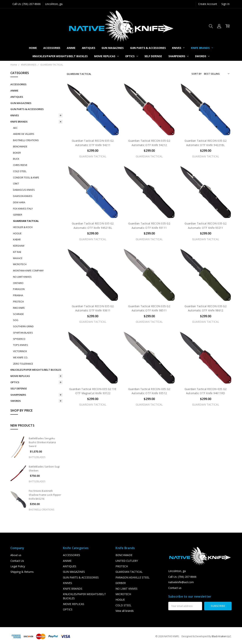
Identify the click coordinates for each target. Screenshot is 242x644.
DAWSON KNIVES (23, 196)
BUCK (16, 159)
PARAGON (19, 289)
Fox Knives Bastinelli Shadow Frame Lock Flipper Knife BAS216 (45, 495)
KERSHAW (19, 246)
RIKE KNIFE (19, 308)
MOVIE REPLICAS (106, 56)
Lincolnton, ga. (54, 4)
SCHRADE (18, 314)
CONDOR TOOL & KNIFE (26, 177)
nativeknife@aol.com (181, 582)
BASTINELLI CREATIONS (26, 140)
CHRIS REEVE (20, 165)
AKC (15, 128)
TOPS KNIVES (21, 345)
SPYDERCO (19, 339)
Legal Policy (18, 566)
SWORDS (202, 56)
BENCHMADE (20, 146)
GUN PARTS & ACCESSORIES (148, 48)
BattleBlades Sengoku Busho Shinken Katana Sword (42, 442)
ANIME (71, 48)
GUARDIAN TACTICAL (26, 221)
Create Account (208, 4)
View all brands (125, 611)
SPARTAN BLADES (23, 333)
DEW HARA (19, 202)
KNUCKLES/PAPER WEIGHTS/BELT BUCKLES (60, 56)
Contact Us (17, 561)
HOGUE (17, 233)
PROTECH (18, 302)
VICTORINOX (20, 351)
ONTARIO (18, 283)
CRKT (16, 184)
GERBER (18, 215)
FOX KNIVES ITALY (23, 209)
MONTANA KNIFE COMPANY (28, 270)
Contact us (175, 588)
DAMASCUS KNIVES (24, 190)
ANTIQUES (89, 48)
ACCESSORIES (52, 48)
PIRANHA (18, 295)
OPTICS (132, 56)
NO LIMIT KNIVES (22, 277)
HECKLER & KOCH (23, 227)
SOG (16, 320)
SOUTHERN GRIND (23, 326)
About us (16, 555)
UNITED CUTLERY (127, 561)
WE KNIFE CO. (21, 357)
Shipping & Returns (22, 572)
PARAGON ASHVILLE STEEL (133, 577)
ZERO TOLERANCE (23, 364)
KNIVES (178, 48)
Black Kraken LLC (221, 636)
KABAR (17, 239)
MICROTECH (20, 264)
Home (33, 48)
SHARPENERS (178, 56)
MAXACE (18, 258)
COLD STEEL (20, 171)
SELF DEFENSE (153, 56)
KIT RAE (17, 252)
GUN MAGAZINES (112, 48)
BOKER (17, 153)
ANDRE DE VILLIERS (24, 134)
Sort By (197, 74)
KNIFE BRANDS (202, 48)
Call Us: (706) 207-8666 (27, 4)
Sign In (225, 4)
